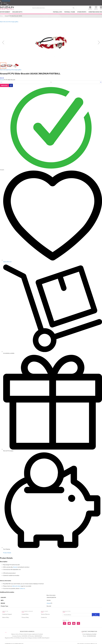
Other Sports (82, 12)
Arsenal (2, 80)
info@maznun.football (91, 634)
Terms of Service (45, 614)
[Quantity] (51, 82)
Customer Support (7, 614)
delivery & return (16, 586)
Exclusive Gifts (17, 12)
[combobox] (53, 8)
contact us (22, 588)
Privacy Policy (25, 617)
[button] (8, 5)
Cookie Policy (25, 614)
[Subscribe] (96, 615)
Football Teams (70, 12)
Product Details (7, 553)
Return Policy (6, 617)
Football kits (58, 12)
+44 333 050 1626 (6, 1)
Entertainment (5, 12)
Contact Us (44, 617)
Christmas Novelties (95, 12)
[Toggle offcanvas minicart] (101, 8)
